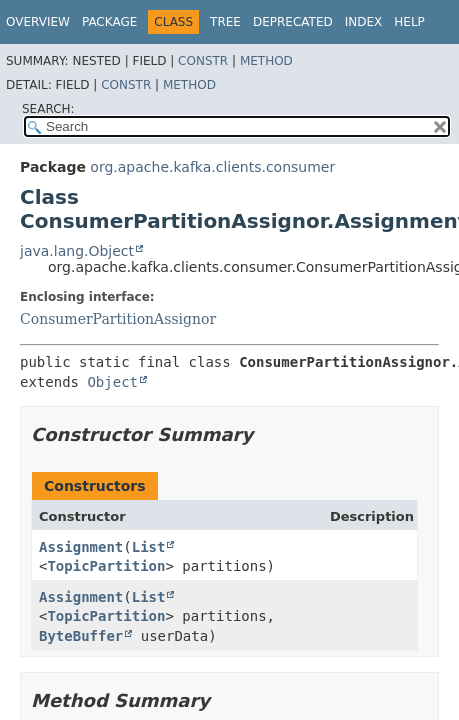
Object (112, 382)
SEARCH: (48, 109)
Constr (203, 61)
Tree (225, 22)
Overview (38, 22)
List (149, 547)
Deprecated (293, 22)
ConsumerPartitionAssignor (118, 319)
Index (364, 22)
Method (266, 61)
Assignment (81, 547)
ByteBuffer (81, 636)
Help (409, 22)
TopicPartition (106, 566)
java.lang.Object (77, 251)
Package (109, 22)
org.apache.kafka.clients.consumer (212, 167)
